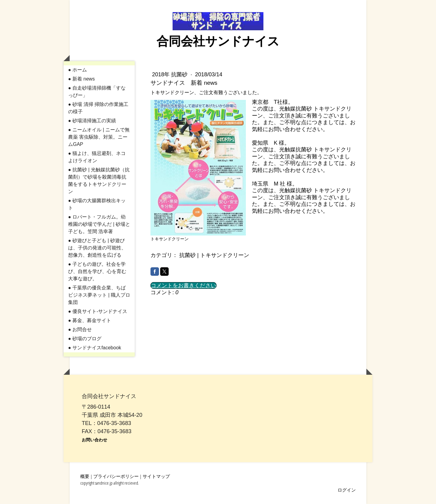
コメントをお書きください (183, 285)
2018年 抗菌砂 (170, 74)
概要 (85, 476)
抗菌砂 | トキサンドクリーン (214, 255)
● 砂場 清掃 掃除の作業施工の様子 (98, 108)
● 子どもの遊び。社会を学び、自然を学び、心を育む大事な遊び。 (97, 271)
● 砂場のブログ (85, 339)
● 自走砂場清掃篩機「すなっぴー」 (97, 92)
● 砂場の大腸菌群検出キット (97, 204)
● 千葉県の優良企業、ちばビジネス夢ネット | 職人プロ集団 (99, 295)
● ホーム (78, 70)
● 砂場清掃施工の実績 (92, 121)
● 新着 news (81, 79)
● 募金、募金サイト (90, 320)
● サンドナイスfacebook (95, 348)
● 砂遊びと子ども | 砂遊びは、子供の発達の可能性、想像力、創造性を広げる (97, 248)
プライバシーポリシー (116, 476)
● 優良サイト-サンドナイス (98, 311)
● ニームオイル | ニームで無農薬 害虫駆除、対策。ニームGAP (99, 137)
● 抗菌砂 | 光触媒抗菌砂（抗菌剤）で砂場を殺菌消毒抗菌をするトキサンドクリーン (99, 181)
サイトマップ (156, 476)
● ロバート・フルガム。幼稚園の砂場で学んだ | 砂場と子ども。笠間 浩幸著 (99, 224)
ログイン (347, 490)
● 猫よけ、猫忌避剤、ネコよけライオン (97, 157)
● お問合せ (80, 329)
